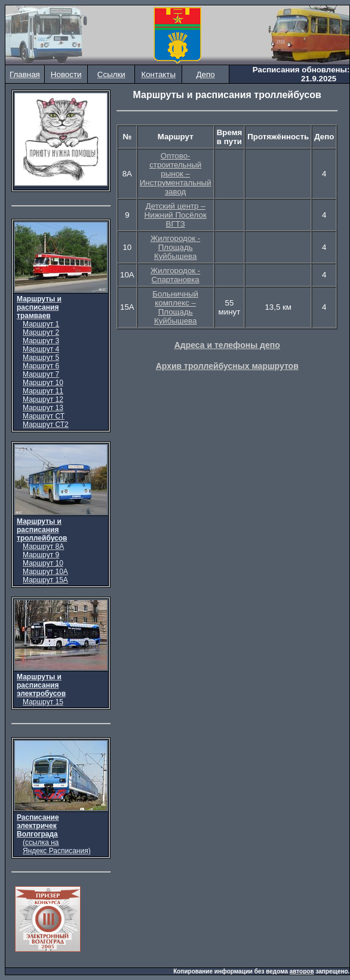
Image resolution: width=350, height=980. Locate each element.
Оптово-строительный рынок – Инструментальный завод (176, 174)
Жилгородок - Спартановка (175, 275)
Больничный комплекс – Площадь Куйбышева (175, 307)
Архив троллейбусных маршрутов (227, 366)
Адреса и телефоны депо (227, 345)
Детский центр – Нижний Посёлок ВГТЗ (176, 215)
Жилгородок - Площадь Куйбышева (175, 247)
